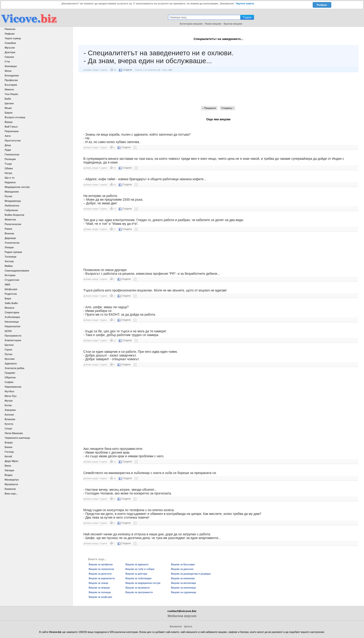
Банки (8, 447)
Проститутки (13, 141)
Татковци (10, 257)
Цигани (9, 103)
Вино (8, 466)
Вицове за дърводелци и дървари (191, 574)
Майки (9, 266)
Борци (9, 442)
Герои (8, 350)
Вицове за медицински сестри (143, 583)
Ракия (8, 229)
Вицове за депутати (100, 574)
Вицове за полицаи (100, 592)
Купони (9, 415)
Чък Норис (11, 94)
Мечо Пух (11, 396)
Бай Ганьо (11, 127)
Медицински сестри (17, 187)
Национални (12, 326)
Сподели (125, 70)
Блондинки (12, 75)
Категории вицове (191, 24)
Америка (10, 410)
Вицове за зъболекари (139, 578)
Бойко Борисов (14, 215)
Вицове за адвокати (137, 564)
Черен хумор (13, 38)
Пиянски (10, 29)
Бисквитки (176, 627)
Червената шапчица (17, 438)
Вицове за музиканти (138, 588)
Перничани (12, 131)
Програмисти (13, 336)
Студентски (12, 280)
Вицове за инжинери (183, 578)
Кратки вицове (233, 24)
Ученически (12, 243)
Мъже (8, 108)
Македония (12, 192)
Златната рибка (15, 368)
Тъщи (8, 164)
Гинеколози (12, 154)
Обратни (10, 377)
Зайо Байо (11, 303)
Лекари (9, 247)
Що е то (10, 178)
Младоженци (13, 201)
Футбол (9, 391)
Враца (9, 122)
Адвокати (11, 363)
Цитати (188, 627)
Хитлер (9, 261)
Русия (8, 196)
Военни (9, 233)
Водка (8, 475)
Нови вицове (213, 24)
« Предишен (209, 108)
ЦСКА (8, 331)
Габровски (11, 210)
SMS (7, 285)
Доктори (10, 52)
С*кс (7, 62)
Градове (10, 373)
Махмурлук (12, 480)
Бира (8, 298)
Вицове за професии (101, 564)
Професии (11, 80)
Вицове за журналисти (102, 578)
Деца (8, 145)
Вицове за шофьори (100, 597)
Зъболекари (12, 317)
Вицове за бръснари (183, 564)
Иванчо (9, 89)
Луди (8, 150)
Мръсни (10, 48)
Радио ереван (13, 252)
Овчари (9, 470)
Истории (10, 275)
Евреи (9, 113)
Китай (8, 456)
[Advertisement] (218, 89)
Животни (10, 219)
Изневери (11, 66)
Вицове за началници (184, 588)
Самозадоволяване (17, 271)
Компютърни (13, 340)
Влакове (10, 419)
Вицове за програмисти (139, 592)
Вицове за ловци (98, 583)
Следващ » (227, 108)
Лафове (10, 34)
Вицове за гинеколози (101, 569)
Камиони (10, 489)
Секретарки (12, 312)
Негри (8, 173)
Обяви (9, 168)
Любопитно (12, 206)
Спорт (8, 429)
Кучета (9, 424)
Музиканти (11, 484)
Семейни (10, 43)
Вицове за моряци (99, 588)
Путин (8, 354)
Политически (13, 224)
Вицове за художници (184, 592)
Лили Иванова (14, 433)
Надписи (10, 182)
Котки (8, 405)
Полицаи (10, 159)
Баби (8, 99)
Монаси (10, 308)
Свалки (9, 57)
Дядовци (10, 238)
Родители (11, 294)
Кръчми (10, 359)
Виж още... (11, 494)
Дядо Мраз (11, 461)
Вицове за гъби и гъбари (140, 569)
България (11, 85)
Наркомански (13, 387)
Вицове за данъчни (182, 569)
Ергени (9, 345)
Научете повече (245, 4)
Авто (8, 136)
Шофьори (11, 289)
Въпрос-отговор (15, 117)
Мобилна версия (182, 616)
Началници (12, 322)
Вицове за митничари (184, 583)
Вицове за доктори (136, 574)
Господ (9, 452)
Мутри (9, 401)
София (9, 382)
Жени (8, 71)
